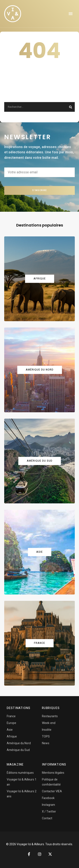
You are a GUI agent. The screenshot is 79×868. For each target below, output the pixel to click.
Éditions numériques (20, 773)
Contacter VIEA (52, 791)
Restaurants (50, 716)
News (46, 743)
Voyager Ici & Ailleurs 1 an (22, 782)
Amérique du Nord (19, 743)
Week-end (49, 723)
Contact (47, 818)
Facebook (48, 798)
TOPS (46, 737)
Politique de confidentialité (51, 782)
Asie (10, 730)
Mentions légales (53, 773)
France (11, 716)
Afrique (12, 737)
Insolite (47, 730)
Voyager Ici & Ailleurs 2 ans (22, 794)
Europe (11, 723)
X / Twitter (49, 812)
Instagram (48, 805)
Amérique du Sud (18, 750)
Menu (71, 14)
